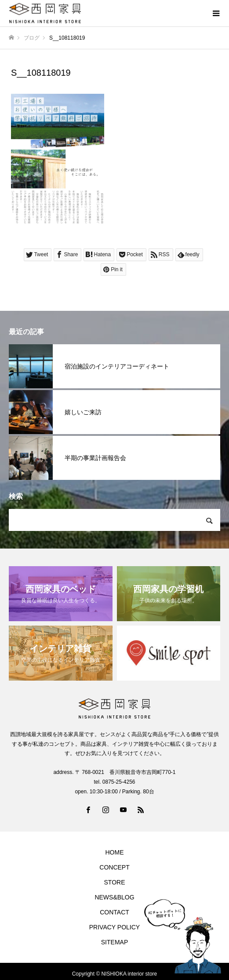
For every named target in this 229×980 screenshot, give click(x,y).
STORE (115, 882)
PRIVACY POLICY (114, 927)
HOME (115, 852)
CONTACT (114, 912)
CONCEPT (114, 867)
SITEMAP (114, 942)
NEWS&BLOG (114, 897)
